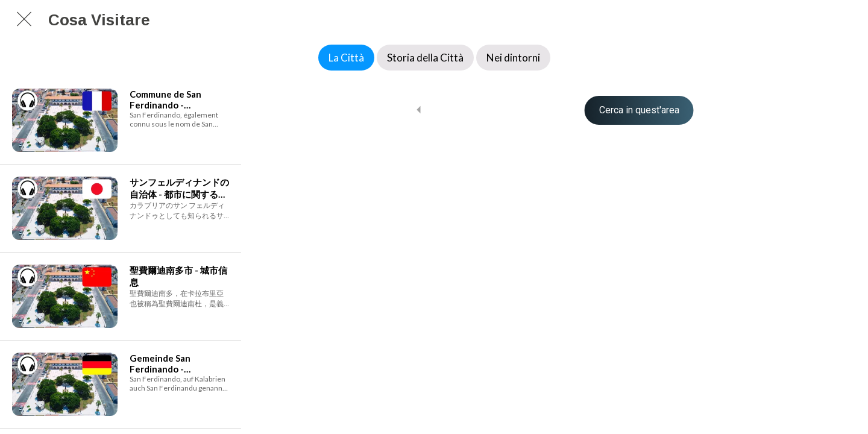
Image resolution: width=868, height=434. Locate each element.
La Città (346, 58)
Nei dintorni (513, 58)
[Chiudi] (24, 19)
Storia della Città (425, 58)
